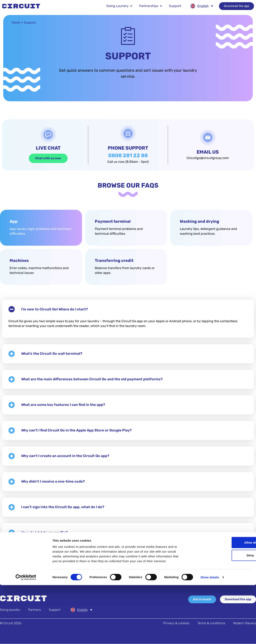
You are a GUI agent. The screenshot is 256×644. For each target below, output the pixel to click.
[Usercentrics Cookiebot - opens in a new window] (26, 636)
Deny (223, 614)
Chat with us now (48, 158)
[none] (202, 6)
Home (16, 23)
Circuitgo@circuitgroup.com (208, 158)
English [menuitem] (203, 6)
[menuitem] (202, 6)
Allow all (223, 601)
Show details (210, 636)
